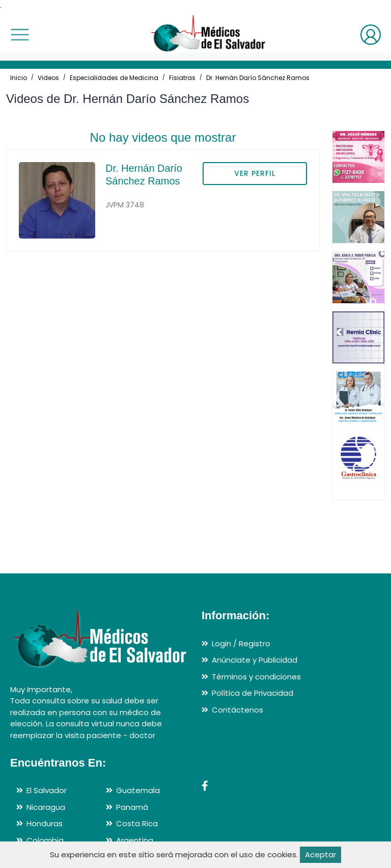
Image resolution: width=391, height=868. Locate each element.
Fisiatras (182, 78)
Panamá (132, 807)
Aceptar (320, 854)
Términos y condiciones (256, 677)
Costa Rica (137, 823)
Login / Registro (241, 643)
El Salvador (47, 790)
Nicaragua (46, 807)
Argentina (135, 840)
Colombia (45, 840)
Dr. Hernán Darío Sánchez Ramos (258, 78)
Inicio (19, 78)
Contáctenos (238, 710)
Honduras (45, 823)
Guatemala (138, 790)
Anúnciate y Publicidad (255, 660)
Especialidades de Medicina (114, 78)
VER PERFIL (255, 173)
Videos (48, 78)
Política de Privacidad (253, 693)
